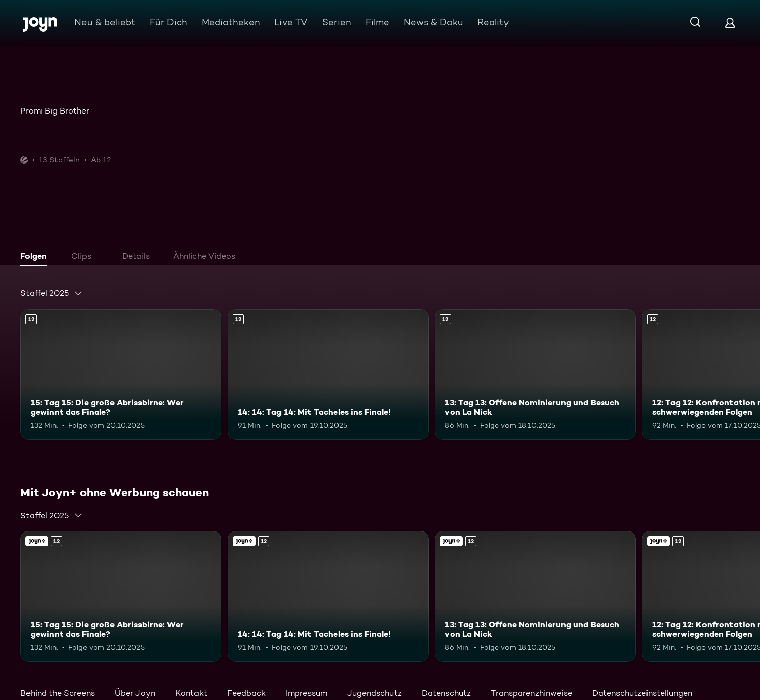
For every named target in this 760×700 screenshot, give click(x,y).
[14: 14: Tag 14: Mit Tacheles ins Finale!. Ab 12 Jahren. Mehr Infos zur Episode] (328, 374)
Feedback (246, 693)
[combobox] (52, 293)
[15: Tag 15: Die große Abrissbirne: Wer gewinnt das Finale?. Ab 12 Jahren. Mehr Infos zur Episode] (121, 374)
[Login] (730, 23)
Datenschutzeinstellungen (642, 693)
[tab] (36, 257)
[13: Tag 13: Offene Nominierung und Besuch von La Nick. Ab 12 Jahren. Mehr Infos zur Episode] (535, 374)
